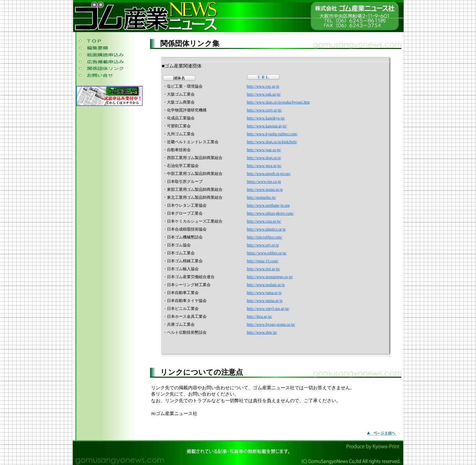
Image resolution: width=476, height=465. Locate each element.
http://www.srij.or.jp (263, 245)
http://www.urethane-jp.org (268, 205)
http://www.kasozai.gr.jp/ (267, 126)
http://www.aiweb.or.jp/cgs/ (269, 174)
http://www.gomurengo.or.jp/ (270, 277)
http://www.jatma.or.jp (265, 301)
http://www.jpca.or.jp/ (264, 166)
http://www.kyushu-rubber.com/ (272, 134)
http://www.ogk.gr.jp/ (264, 94)
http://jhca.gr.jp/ (260, 317)
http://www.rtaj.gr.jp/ (264, 269)
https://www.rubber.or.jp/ (267, 253)
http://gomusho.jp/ (261, 197)
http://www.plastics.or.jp (266, 229)
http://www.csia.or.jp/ (264, 221)
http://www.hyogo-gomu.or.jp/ (271, 324)
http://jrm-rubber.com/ (265, 237)
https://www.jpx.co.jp (264, 182)
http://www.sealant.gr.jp (266, 285)
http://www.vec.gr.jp (263, 86)
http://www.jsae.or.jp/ (264, 150)
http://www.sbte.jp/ (262, 332)
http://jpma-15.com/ (263, 261)
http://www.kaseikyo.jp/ (266, 118)
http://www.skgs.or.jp (264, 158)
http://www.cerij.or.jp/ (264, 110)
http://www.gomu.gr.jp (265, 190)
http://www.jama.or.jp (264, 293)
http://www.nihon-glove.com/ (270, 213)
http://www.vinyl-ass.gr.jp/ (268, 309)
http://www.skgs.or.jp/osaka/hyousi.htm (278, 102)
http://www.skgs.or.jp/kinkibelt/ (272, 142)
